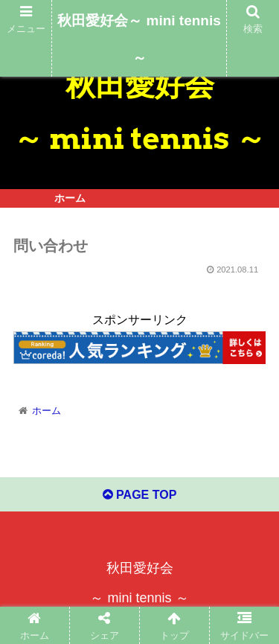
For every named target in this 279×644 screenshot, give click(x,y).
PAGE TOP (140, 495)
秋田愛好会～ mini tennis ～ (139, 39)
